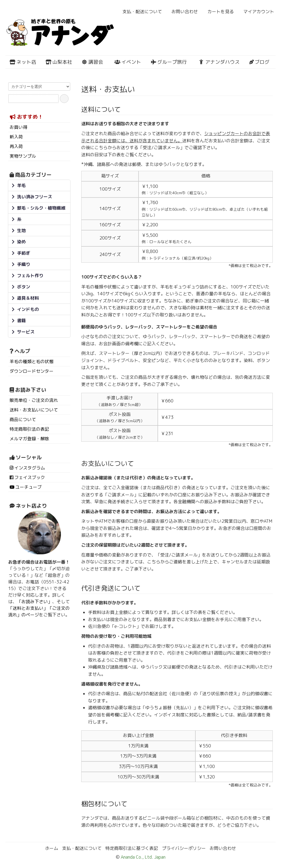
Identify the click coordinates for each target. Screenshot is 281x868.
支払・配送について (139, 12)
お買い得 (18, 127)
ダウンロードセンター (32, 371)
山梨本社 (59, 62)
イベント (128, 62)
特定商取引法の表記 (29, 429)
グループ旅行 (169, 62)
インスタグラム (30, 468)
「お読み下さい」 (35, 602)
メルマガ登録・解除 (29, 439)
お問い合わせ (182, 12)
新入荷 (16, 137)
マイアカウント (256, 12)
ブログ (259, 62)
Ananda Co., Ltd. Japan (143, 857)
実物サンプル (23, 156)
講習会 (92, 62)
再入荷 (16, 146)
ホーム (52, 848)
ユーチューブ (29, 487)
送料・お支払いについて (34, 410)
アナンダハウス (219, 62)
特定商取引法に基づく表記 (132, 848)
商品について (23, 419)
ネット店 (23, 62)
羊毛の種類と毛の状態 (32, 361)
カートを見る (218, 12)
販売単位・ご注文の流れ (34, 400)
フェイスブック (30, 477)
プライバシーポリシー (184, 848)
